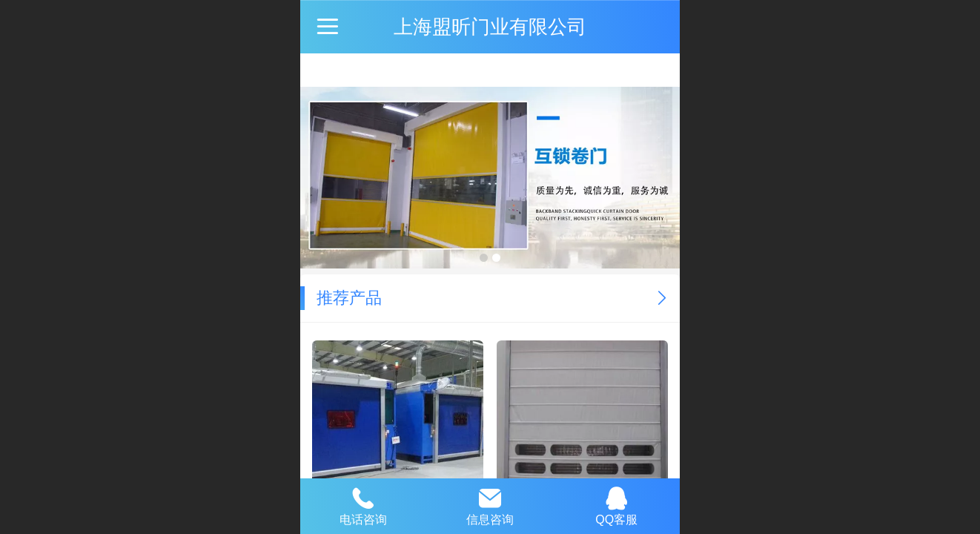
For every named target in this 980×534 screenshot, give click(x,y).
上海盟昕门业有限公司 (490, 27)
